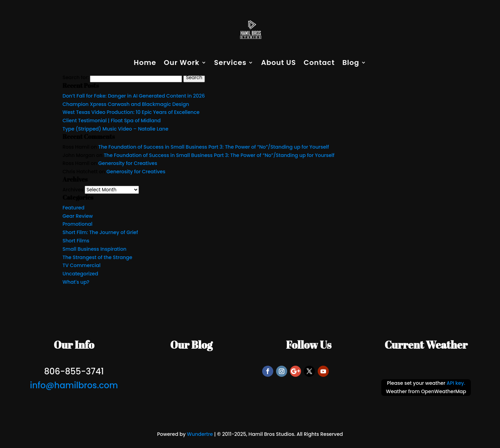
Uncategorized (80, 274)
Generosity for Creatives (128, 163)
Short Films (76, 241)
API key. (456, 383)
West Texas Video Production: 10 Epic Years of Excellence (131, 112)
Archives (73, 190)
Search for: (76, 77)
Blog (351, 64)
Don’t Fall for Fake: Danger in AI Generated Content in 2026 (134, 96)
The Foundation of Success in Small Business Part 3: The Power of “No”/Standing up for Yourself (214, 147)
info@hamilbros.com (74, 385)
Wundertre (200, 434)
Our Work (182, 64)
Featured (73, 208)
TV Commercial (81, 265)
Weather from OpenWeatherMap (426, 391)
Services (230, 64)
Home (145, 64)
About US (279, 64)
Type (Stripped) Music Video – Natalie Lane (115, 129)
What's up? (76, 282)
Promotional (77, 224)
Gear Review (78, 216)
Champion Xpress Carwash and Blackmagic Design (126, 104)
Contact (319, 64)
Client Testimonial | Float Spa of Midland (112, 121)
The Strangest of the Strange (97, 257)
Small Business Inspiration (94, 249)
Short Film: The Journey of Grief (100, 232)
